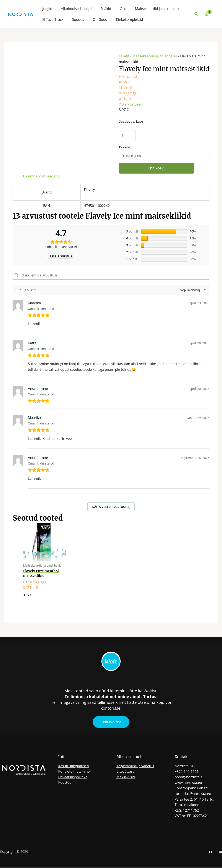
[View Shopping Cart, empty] (206, 14)
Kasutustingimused (74, 766)
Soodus (78, 20)
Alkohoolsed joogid (76, 9)
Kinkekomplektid (130, 20)
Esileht (124, 56)
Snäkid (106, 9)
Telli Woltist (111, 722)
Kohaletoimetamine (74, 772)
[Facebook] (211, 852)
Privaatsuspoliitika (73, 777)
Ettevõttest (125, 772)
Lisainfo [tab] (29, 176)
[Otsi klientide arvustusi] (111, 275)
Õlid (123, 9)
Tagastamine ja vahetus (135, 766)
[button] (196, 14)
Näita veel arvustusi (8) (111, 507)
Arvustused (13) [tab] (48, 176)
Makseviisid (126, 777)
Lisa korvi (156, 168)
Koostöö (65, 783)
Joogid (47, 9)
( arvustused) (131, 104)
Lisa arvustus (61, 256)
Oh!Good (100, 20)
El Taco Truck (53, 20)
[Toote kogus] (127, 136)
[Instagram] (220, 852)
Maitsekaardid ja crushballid (158, 9)
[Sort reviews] (192, 290)
